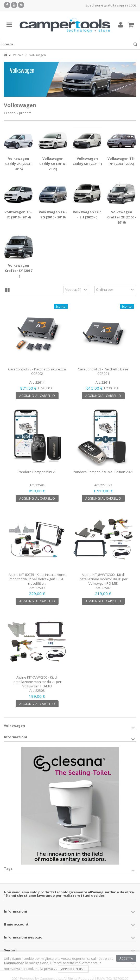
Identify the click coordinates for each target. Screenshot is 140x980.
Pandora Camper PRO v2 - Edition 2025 (103, 472)
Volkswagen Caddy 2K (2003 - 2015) (19, 164)
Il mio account (16, 924)
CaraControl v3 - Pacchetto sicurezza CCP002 (37, 371)
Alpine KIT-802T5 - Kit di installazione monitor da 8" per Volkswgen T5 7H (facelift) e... (37, 579)
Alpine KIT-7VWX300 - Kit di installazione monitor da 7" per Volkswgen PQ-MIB (37, 682)
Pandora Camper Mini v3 (37, 472)
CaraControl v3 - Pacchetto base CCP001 (103, 371)
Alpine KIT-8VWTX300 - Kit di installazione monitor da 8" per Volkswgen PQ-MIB (103, 579)
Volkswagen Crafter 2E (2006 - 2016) (122, 217)
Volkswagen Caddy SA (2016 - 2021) (53, 164)
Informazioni (15, 737)
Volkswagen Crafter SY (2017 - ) (19, 271)
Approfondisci (73, 969)
